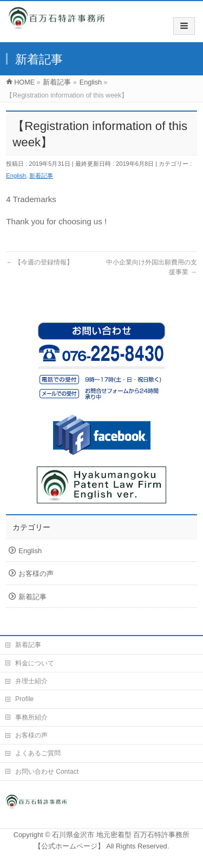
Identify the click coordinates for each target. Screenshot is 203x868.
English (16, 176)
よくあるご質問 (38, 753)
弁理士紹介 (31, 681)
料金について (35, 663)
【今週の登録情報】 (40, 262)
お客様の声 (36, 574)
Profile (24, 699)
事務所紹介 (31, 717)
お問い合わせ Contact (47, 772)
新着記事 (41, 176)
